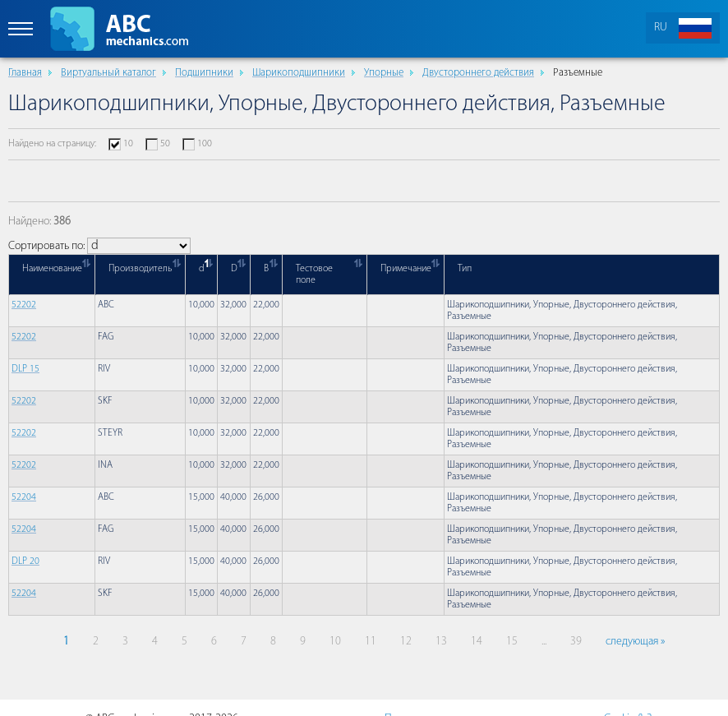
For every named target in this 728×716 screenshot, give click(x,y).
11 (371, 642)
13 (441, 642)
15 (512, 642)
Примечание (406, 269)
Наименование (52, 269)
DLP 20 (25, 561)
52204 (24, 497)
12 (406, 642)
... (544, 642)
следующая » (635, 642)
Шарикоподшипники (299, 73)
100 (205, 144)
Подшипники (204, 73)
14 (477, 642)
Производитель (141, 269)
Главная (25, 73)
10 (128, 144)
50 (165, 144)
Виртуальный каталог (108, 73)
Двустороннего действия (478, 73)
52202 (24, 305)
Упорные (384, 73)
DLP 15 (25, 369)
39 (576, 642)
